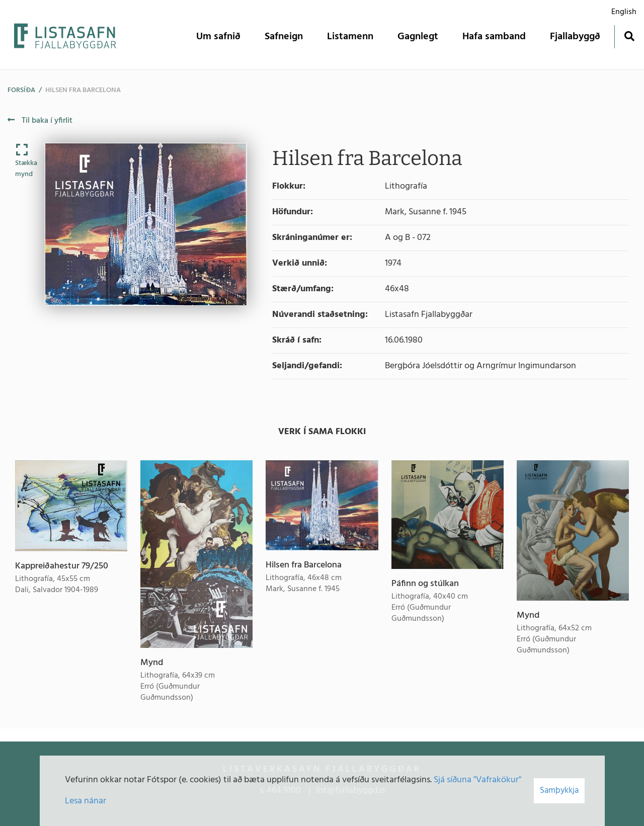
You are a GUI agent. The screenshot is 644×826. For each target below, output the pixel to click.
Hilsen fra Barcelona (83, 90)
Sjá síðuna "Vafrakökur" (477, 780)
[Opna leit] (629, 36)
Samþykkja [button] (559, 791)
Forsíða (21, 90)
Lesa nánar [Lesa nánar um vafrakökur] (86, 801)
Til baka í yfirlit (40, 121)
